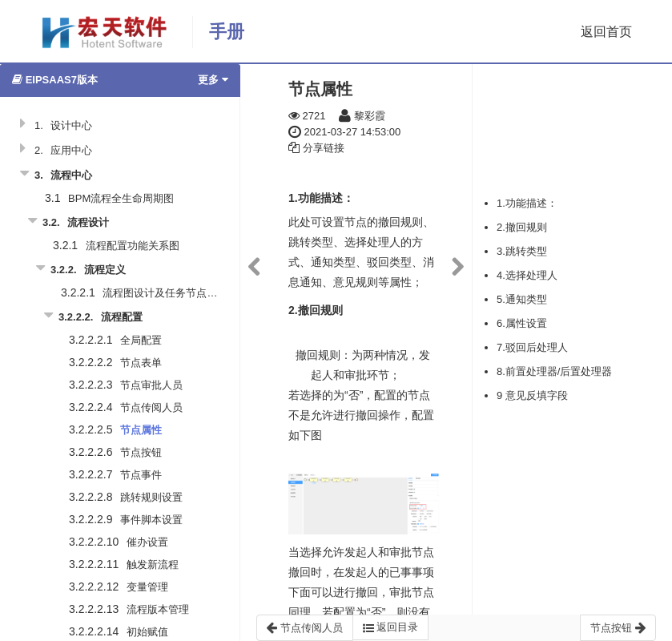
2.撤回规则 (522, 227)
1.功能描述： (527, 203)
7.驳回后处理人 (532, 347)
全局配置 (141, 340)
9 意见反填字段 (532, 395)
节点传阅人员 (151, 407)
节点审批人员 (151, 385)
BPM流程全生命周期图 (121, 198)
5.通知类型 (522, 299)
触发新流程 (153, 564)
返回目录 (391, 627)
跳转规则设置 (151, 497)
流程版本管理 (158, 609)
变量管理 (147, 587)
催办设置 (147, 542)
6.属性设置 (522, 323)
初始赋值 (147, 632)
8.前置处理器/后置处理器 (554, 371)
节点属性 (141, 430)
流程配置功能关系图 (133, 246)
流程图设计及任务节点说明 (165, 293)
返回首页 (606, 32)
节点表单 (141, 363)
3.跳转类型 (522, 251)
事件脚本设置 (151, 520)
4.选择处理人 (527, 275)
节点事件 (141, 475)
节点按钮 (141, 452)
